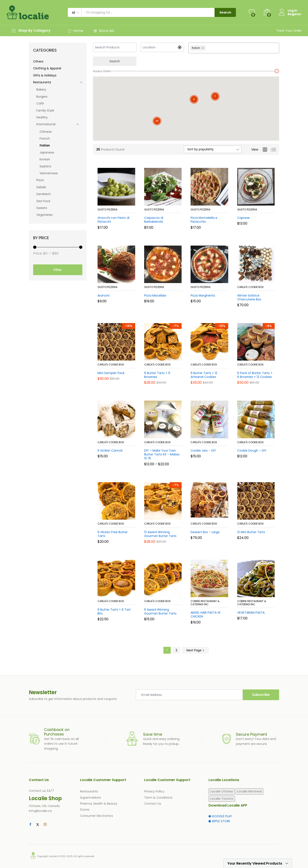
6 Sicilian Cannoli (110, 450)
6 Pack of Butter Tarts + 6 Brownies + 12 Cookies (255, 375)
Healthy (42, 117)
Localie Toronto (222, 799)
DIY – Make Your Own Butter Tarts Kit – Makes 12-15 (162, 454)
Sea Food (43, 201)
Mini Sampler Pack (111, 373)
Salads (41, 187)
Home (76, 31)
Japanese (47, 152)
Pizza (40, 180)
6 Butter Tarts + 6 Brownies (157, 375)
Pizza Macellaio (155, 295)
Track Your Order (289, 31)
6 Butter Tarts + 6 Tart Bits (114, 611)
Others (38, 61)
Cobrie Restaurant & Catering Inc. (205, 603)
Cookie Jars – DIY (203, 450)
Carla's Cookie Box (250, 287)
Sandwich (44, 194)
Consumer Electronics (96, 816)
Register (295, 14)
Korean (45, 159)
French (45, 139)
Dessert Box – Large (205, 532)
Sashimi (45, 166)
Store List (104, 31)
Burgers (42, 97)
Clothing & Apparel (47, 68)
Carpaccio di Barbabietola (154, 220)
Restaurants (42, 82)
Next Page (195, 650)
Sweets (42, 208)
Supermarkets (90, 798)
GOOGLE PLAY (220, 816)
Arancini (104, 295)
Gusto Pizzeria (107, 210)
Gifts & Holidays (45, 75)
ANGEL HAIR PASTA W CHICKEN (206, 614)
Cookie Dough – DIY (252, 450)
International (46, 124)
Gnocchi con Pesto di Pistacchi (113, 220)
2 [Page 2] (176, 650)
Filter (58, 270)
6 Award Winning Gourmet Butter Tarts (160, 611)
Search (225, 12)
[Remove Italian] (203, 48)
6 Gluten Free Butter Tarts (113, 534)
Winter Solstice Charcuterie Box (249, 297)
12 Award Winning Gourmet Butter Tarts (160, 534)
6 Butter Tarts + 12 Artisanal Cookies (204, 375)
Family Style (45, 110)
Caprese (244, 218)
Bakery (41, 89)
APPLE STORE (219, 821)
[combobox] (242, 48)
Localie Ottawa (221, 791)
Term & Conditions (158, 798)
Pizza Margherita (203, 295)
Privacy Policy (154, 791)
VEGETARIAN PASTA (251, 613)
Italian (45, 145)
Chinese (46, 132)
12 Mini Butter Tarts (251, 532)
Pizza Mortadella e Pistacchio (204, 220)
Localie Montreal (249, 791)
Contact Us (153, 804)
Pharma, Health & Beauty (99, 804)
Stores (85, 810)
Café (40, 103)
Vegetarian (45, 215)
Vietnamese (49, 173)
